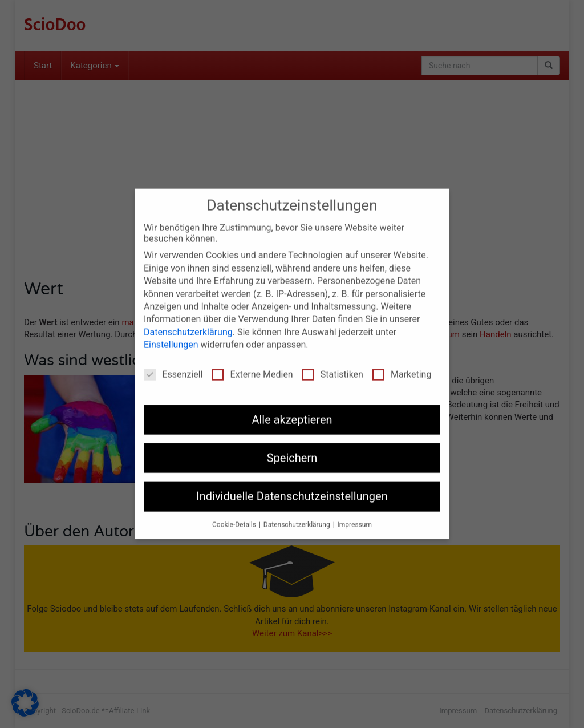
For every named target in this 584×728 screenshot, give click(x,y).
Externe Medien (253, 366)
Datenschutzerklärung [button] (298, 516)
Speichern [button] (292, 450)
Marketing (402, 366)
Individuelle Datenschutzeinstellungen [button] (292, 488)
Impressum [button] (355, 516)
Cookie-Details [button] (235, 516)
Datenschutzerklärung (188, 324)
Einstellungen (171, 336)
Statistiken (333, 366)
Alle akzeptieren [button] (292, 411)
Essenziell (174, 366)
